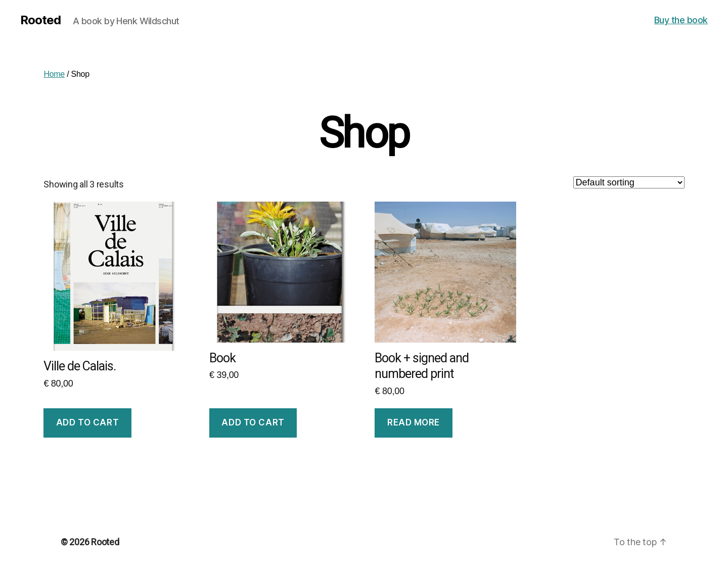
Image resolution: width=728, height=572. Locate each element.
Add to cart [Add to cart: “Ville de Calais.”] (87, 422)
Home (54, 74)
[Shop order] (629, 182)
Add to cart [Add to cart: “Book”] (253, 422)
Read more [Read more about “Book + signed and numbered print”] (414, 422)
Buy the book (681, 20)
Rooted (40, 20)
